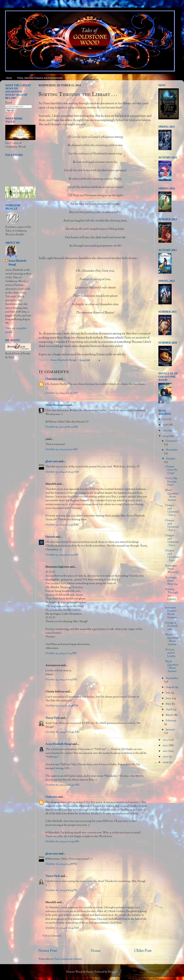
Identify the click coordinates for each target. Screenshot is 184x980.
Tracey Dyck (53, 718)
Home (9, 78)
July (168, 693)
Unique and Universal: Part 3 (172, 525)
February (171, 721)
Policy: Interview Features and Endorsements (40, 78)
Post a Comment (52, 936)
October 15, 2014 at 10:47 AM (62, 472)
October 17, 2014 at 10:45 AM (62, 928)
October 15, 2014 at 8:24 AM (62, 427)
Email (9, 103)
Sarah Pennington (56, 405)
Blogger (112, 972)
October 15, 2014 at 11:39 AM (62, 555)
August (170, 687)
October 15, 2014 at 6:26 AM (62, 393)
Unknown (51, 379)
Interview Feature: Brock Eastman (171, 613)
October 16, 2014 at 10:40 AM (62, 732)
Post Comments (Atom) (68, 959)
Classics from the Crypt (171, 470)
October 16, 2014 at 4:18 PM (61, 864)
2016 (166, 425)
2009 (166, 762)
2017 (166, 419)
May (169, 704)
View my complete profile (16, 330)
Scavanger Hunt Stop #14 (171, 581)
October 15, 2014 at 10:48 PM (62, 706)
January (170, 730)
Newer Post (48, 951)
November (172, 450)
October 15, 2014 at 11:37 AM (62, 525)
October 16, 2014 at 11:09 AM (62, 842)
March (170, 715)
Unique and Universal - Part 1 (172, 556)
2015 (165, 431)
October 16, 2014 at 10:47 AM (62, 785)
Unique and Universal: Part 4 (172, 510)
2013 (165, 740)
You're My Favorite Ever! (171, 482)
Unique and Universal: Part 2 (172, 541)
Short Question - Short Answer (172, 495)
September (172, 678)
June (169, 698)
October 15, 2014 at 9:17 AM (61, 450)
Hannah (50, 537)
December (172, 441)
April (169, 710)
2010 (166, 757)
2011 (165, 751)
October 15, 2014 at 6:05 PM (61, 680)
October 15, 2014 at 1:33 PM (61, 653)
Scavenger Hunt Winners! (172, 569)
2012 (166, 746)
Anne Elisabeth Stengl (59, 744)
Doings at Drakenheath (171, 626)
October (171, 459)
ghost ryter (52, 462)
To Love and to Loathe (170, 653)
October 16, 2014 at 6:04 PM (61, 890)
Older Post (143, 951)
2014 (166, 436)
